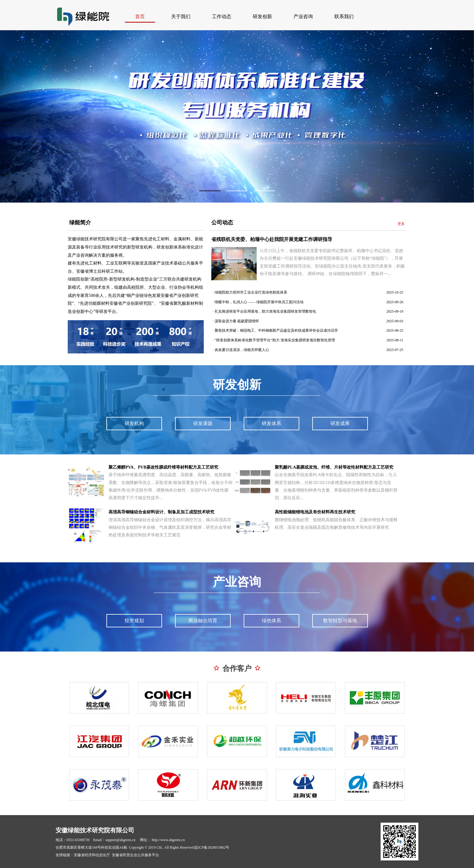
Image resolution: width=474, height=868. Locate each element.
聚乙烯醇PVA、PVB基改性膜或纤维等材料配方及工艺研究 (163, 467)
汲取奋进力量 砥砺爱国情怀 (237, 321)
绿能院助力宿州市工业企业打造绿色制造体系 (251, 292)
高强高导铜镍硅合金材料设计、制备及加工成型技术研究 (161, 512)
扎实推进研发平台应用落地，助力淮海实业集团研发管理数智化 (265, 311)
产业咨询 (303, 16)
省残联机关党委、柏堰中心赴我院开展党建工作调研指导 (272, 239)
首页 (140, 16)
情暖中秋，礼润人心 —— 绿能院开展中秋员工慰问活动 (259, 302)
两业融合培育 (203, 621)
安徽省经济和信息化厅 (92, 855)
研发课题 (203, 423)
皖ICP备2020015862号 (212, 847)
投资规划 (134, 621)
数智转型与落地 (340, 621)
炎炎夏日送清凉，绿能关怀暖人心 (242, 350)
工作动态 (222, 16)
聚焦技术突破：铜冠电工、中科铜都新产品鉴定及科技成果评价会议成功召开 (276, 330)
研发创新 (262, 16)
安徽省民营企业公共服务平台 (135, 855)
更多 (401, 224)
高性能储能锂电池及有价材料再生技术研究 (315, 512)
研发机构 (134, 423)
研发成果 (340, 423)
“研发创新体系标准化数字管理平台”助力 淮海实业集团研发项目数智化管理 (275, 340)
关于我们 (181, 16)
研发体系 (271, 423)
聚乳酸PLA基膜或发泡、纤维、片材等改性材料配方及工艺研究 (334, 467)
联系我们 (344, 16)
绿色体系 (271, 621)
